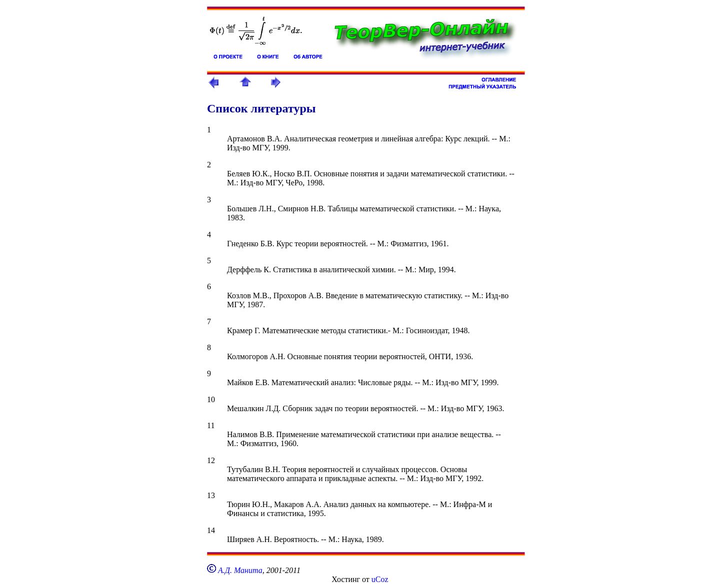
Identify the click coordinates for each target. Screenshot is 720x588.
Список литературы (261, 108)
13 (211, 495)
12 (211, 460)
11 (211, 425)
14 (211, 530)
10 (211, 399)
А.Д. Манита (240, 570)
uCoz (380, 579)
